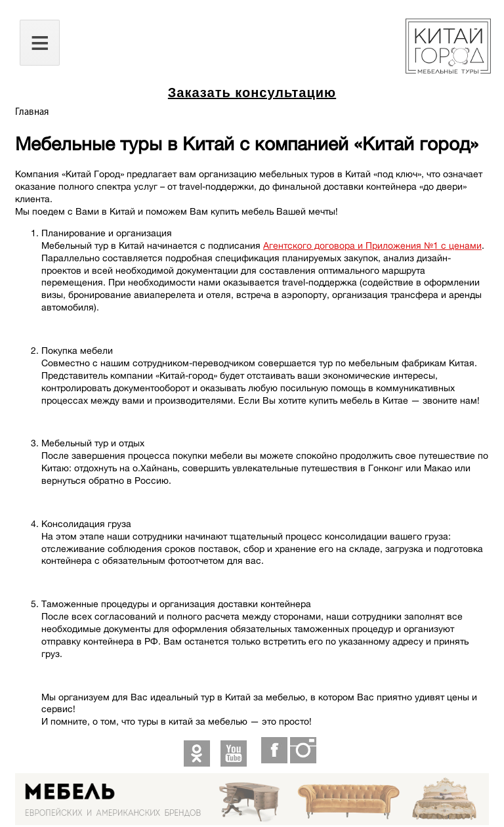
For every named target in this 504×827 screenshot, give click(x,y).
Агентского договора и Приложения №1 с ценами (372, 245)
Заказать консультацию (252, 93)
